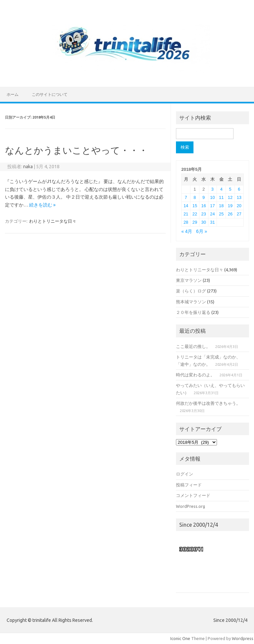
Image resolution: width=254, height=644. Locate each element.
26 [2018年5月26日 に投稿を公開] (230, 214)
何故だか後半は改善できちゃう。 (208, 403)
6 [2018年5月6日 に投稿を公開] (239, 189)
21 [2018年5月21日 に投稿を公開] (186, 214)
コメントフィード (193, 495)
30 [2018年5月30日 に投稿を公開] (204, 222)
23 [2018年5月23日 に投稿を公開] (204, 214)
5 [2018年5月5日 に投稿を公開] (230, 189)
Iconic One (180, 638)
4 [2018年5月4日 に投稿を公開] (221, 189)
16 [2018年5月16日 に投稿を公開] (204, 206)
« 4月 (187, 231)
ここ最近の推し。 (193, 346)
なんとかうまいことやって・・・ (76, 150)
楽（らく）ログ (191, 291)
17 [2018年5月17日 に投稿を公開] (212, 206)
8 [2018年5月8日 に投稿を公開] (195, 197)
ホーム (13, 94)
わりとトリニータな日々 (53, 221)
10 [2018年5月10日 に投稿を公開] (212, 197)
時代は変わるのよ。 (195, 375)
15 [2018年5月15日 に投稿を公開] (195, 206)
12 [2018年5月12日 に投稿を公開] (230, 197)
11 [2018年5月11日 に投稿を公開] (221, 197)
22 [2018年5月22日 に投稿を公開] (195, 214)
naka (28, 167)
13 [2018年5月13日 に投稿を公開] (239, 197)
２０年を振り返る (193, 312)
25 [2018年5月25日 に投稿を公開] (221, 214)
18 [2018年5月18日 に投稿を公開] (221, 206)
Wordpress (243, 638)
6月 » (202, 231)
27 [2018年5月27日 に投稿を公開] (239, 214)
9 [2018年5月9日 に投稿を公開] (204, 197)
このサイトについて (50, 94)
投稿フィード (189, 485)
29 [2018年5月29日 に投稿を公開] (195, 222)
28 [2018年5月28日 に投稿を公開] (186, 222)
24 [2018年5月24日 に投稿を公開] (212, 214)
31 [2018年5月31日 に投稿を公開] (212, 222)
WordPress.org (190, 506)
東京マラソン (189, 280)
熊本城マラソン (191, 302)
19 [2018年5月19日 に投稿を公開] (230, 206)
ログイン (185, 474)
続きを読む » (42, 205)
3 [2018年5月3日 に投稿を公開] (212, 189)
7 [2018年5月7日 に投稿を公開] (186, 197)
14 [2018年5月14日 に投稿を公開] (186, 206)
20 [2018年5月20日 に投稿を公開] (239, 206)
